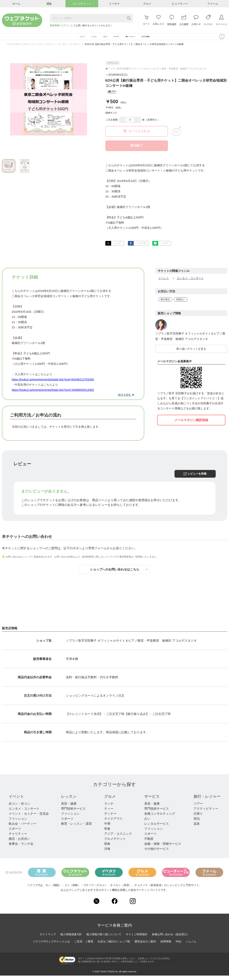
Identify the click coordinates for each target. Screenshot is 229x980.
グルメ (110, 801)
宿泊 (197, 823)
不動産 (149, 843)
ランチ (109, 808)
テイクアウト (113, 823)
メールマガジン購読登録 (191, 425)
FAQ (178, 946)
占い (147, 823)
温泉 (197, 828)
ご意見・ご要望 (84, 946)
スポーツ (15, 833)
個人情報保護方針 (71, 939)
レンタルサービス (157, 828)
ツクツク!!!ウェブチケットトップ (24, 49)
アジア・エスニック (118, 838)
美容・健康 (69, 808)
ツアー (198, 808)
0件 (112, 96)
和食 (107, 833)
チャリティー (18, 838)
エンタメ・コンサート (70, 49)
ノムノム (191, 946)
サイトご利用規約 (137, 939)
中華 (107, 828)
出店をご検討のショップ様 (114, 946)
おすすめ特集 (172, 39)
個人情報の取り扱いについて (104, 939)
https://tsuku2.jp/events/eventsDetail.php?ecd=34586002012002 (53, 394)
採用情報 (166, 946)
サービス (152, 801)
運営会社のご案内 (145, 946)
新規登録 (55, 25)
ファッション (18, 823)
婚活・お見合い (19, 843)
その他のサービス (157, 853)
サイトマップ (48, 939)
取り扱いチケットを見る (191, 353)
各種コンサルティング (160, 818)
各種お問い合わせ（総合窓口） (171, 939)
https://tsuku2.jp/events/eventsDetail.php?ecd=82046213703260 (53, 384)
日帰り (198, 818)
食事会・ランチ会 (21, 848)
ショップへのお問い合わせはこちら (119, 574)
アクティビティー (206, 813)
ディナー (110, 818)
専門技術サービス (73, 813)
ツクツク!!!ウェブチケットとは (51, 946)
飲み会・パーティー (23, 828)
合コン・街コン (19, 808)
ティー (109, 813)
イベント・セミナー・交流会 (29, 818)
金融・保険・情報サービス (163, 848)
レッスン (69, 801)
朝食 (107, 848)
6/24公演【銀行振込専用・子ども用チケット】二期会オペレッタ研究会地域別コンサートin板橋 (134, 49)
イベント (49, 49)
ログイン (66, 25)
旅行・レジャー (207, 801)
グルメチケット (115, 843)
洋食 (107, 853)
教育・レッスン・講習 (76, 828)
